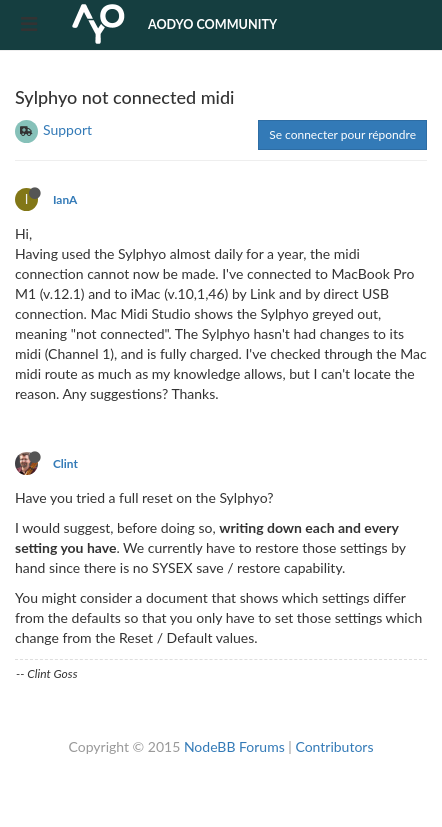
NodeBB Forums (234, 746)
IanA (65, 199)
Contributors (334, 746)
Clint (65, 463)
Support (67, 129)
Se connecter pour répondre (342, 134)
